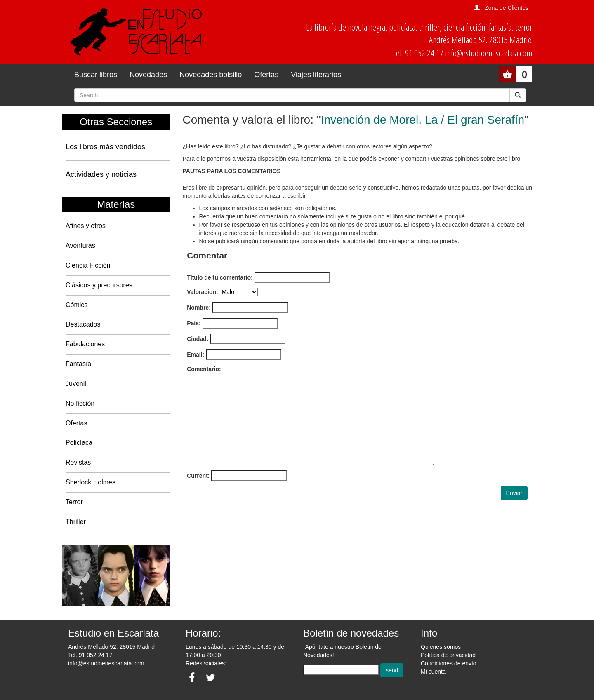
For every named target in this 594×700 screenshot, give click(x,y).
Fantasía (78, 364)
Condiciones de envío (449, 663)
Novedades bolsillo (211, 75)
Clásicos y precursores (99, 285)
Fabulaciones (85, 344)
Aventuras (80, 245)
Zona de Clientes (507, 8)
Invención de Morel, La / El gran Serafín (423, 120)
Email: (196, 355)
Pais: (194, 323)
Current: (198, 476)
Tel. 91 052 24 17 (90, 655)
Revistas (78, 462)
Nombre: (199, 308)
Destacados (83, 324)
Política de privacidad (448, 655)
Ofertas (266, 75)
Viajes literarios (316, 75)
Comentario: (204, 369)
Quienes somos (441, 647)
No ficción (80, 403)
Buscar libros (96, 75)
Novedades (148, 75)
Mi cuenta (433, 672)
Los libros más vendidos (105, 147)
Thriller (76, 522)
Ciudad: (198, 339)
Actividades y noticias (101, 174)
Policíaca (79, 443)
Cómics (77, 305)
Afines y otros (86, 226)
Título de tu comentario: (220, 277)
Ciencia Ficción (88, 265)
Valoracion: (202, 292)
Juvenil (76, 384)
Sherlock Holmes (91, 482)
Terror (74, 502)
